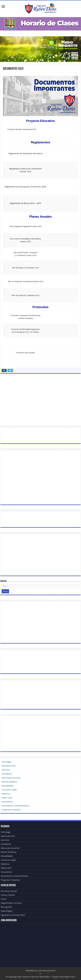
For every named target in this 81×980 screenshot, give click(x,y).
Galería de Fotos (9, 766)
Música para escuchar (11, 778)
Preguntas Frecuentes (11, 810)
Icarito (4, 899)
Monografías (6, 907)
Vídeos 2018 (7, 798)
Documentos (7, 802)
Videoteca (6, 794)
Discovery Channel (9, 891)
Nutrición (6, 770)
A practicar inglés (9, 790)
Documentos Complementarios (15, 806)
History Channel (8, 895)
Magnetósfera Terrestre (11, 903)
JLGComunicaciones (47, 971)
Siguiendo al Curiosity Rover (13, 915)
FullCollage (6, 762)
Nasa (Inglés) (7, 911)
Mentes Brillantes (9, 782)
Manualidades (8, 786)
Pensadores (7, 774)
